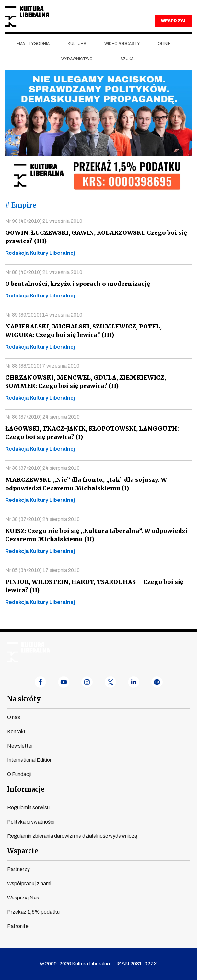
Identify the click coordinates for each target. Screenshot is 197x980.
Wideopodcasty (122, 44)
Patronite (18, 926)
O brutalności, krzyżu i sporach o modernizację (75, 284)
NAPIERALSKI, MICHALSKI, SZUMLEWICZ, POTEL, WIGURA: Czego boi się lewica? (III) (97, 331)
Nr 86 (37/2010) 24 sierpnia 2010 (42, 417)
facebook (40, 682)
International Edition (30, 760)
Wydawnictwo (77, 59)
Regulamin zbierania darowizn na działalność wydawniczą (72, 836)
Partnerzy (18, 869)
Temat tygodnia (32, 44)
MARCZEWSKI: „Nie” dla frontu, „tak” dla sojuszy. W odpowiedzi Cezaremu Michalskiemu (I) (84, 484)
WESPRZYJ (173, 21)
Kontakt (16, 732)
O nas (14, 717)
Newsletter (20, 746)
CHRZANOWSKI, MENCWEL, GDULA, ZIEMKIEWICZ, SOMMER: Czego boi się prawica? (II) (84, 382)
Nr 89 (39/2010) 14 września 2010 (44, 315)
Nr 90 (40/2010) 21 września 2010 (44, 221)
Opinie (164, 44)
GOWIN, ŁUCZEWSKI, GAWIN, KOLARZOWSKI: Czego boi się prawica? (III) (94, 237)
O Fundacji (19, 774)
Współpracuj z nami (29, 883)
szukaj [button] (128, 59)
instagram (87, 682)
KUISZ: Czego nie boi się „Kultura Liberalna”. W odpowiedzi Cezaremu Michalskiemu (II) (93, 535)
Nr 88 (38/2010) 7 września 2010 (42, 366)
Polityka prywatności (31, 822)
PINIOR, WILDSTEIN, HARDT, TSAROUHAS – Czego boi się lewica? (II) (92, 586)
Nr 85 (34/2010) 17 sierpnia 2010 (42, 570)
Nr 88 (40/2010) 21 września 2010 (44, 272)
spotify (157, 682)
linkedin (134, 682)
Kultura (77, 44)
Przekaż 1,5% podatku (33, 912)
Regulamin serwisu (28, 808)
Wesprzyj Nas (23, 898)
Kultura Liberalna (27, 17)
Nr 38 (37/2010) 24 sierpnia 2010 (42, 468)
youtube (64, 682)
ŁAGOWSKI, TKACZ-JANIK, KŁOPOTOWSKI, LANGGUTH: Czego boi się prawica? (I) (90, 433)
